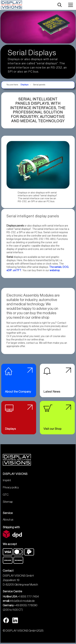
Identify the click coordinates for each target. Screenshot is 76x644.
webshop (55, 270)
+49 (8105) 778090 (26, 605)
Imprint (7, 480)
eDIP (9, 270)
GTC (6, 495)
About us (8, 520)
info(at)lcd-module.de (22, 601)
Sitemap (8, 502)
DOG (66, 267)
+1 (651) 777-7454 (28, 597)
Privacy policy (11, 487)
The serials (55, 267)
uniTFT (17, 270)
